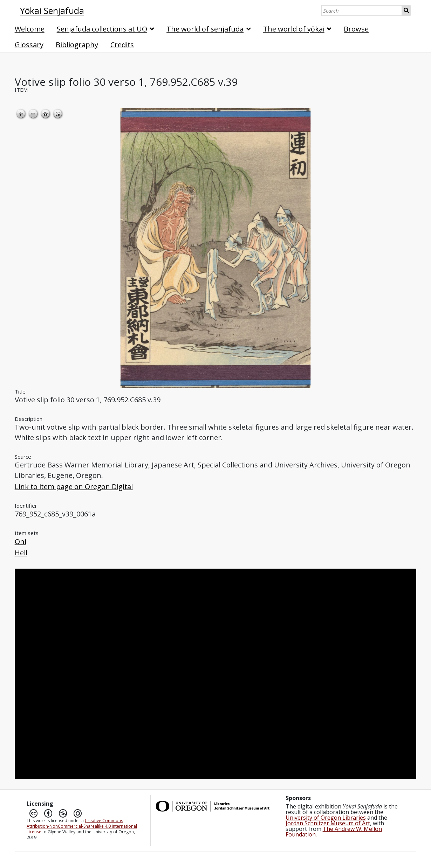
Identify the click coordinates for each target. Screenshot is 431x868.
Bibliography (77, 45)
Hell (21, 553)
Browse (356, 29)
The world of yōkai (294, 29)
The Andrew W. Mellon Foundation (334, 832)
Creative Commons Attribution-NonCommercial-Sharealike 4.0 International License (82, 826)
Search (407, 11)
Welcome (30, 29)
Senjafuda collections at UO (102, 29)
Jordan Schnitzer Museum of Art (328, 823)
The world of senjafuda (205, 29)
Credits (122, 45)
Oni (20, 541)
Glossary (29, 45)
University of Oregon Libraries (326, 818)
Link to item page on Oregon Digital (74, 487)
